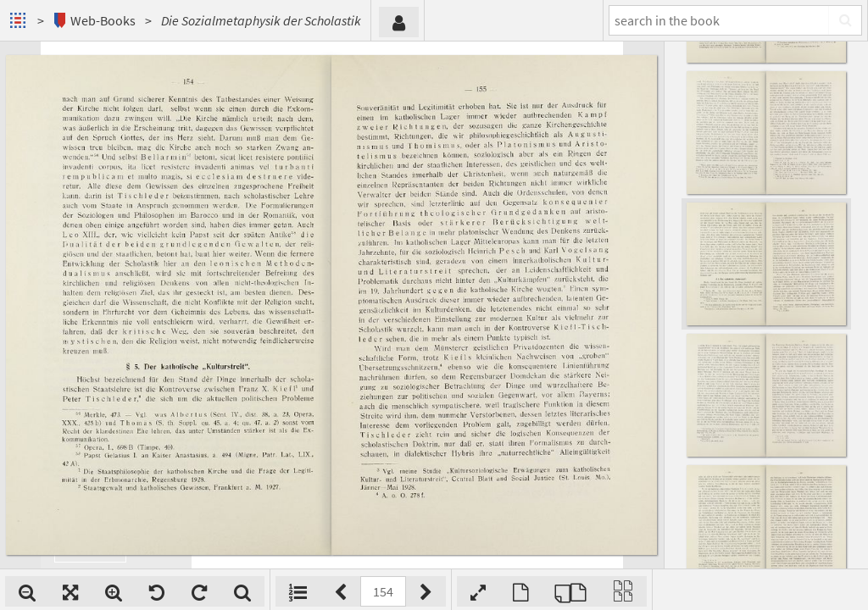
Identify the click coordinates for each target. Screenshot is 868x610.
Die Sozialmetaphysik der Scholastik (261, 20)
